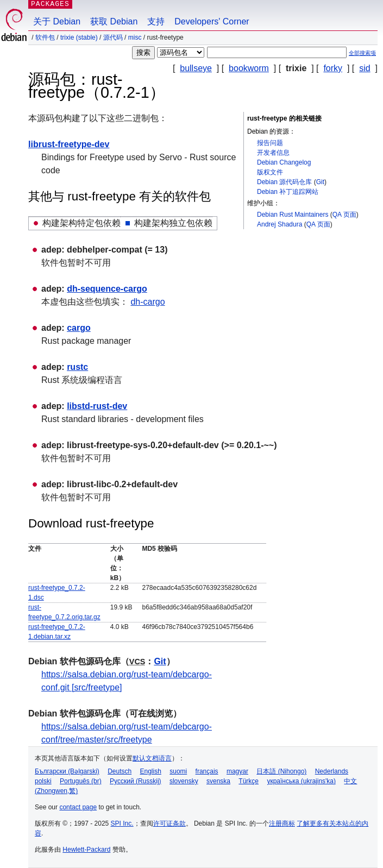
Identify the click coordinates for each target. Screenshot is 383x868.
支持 (156, 21)
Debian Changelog (284, 162)
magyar (237, 771)
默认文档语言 (152, 758)
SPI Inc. (122, 823)
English (151, 771)
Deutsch (120, 771)
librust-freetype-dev (69, 144)
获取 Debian (114, 21)
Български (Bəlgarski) (67, 771)
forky (333, 68)
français (207, 771)
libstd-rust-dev (97, 406)
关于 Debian (57, 21)
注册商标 (282, 823)
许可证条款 (169, 823)
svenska (218, 781)
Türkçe (249, 781)
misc (135, 37)
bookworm (249, 68)
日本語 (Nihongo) (281, 771)
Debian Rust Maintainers (293, 215)
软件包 (45, 37)
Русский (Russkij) (136, 781)
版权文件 (270, 172)
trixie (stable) (79, 37)
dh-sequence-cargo (107, 289)
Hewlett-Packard (86, 850)
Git (320, 182)
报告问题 (270, 143)
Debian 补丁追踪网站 (288, 192)
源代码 (113, 37)
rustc (77, 367)
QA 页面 (344, 215)
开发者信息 (273, 153)
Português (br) (81, 781)
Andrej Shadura (280, 224)
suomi (178, 771)
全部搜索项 (362, 53)
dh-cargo (147, 302)
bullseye (196, 68)
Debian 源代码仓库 (284, 182)
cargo (79, 328)
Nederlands (332, 771)
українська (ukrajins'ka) (301, 781)
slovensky (184, 781)
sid (365, 68)
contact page (78, 807)
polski (43, 781)
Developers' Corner (212, 21)
